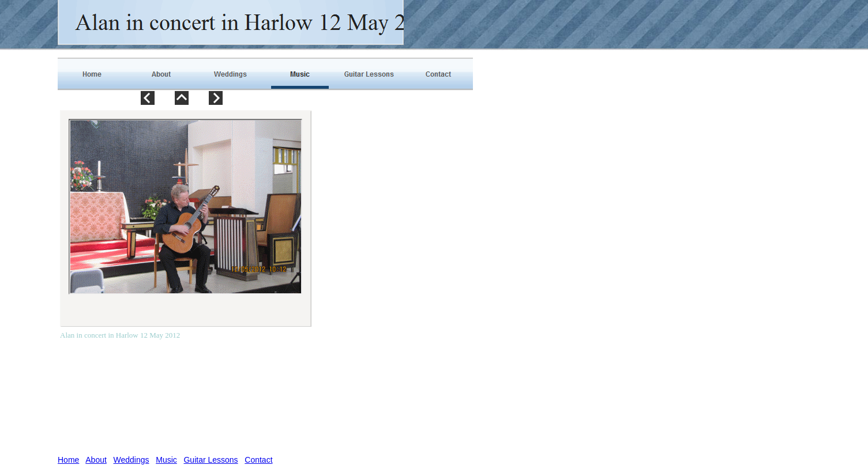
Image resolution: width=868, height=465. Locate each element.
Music (166, 460)
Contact (258, 460)
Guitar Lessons (211, 460)
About (96, 460)
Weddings (131, 460)
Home (68, 460)
